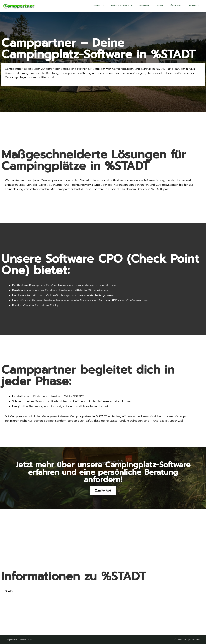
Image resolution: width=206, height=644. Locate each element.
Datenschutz (26, 640)
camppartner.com (192, 640)
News (160, 6)
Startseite (98, 6)
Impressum (12, 640)
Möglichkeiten (120, 6)
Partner (144, 6)
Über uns (176, 6)
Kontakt (194, 6)
